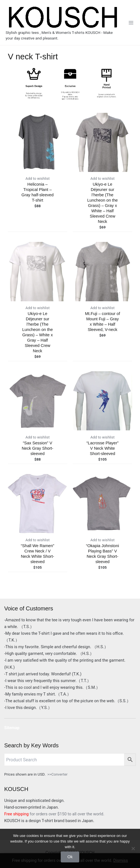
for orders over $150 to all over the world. (54, 814)
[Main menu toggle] (131, 22)
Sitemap (12, 728)
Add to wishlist (37, 179)
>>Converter (58, 774)
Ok (70, 857)
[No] (133, 848)
